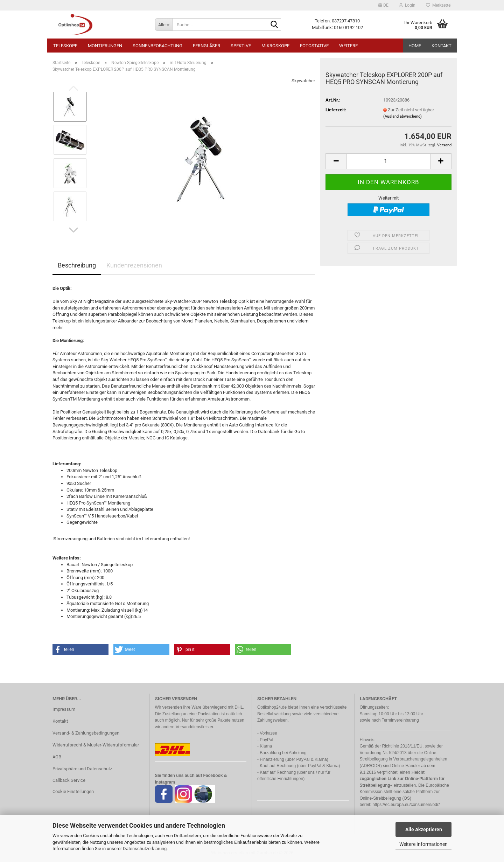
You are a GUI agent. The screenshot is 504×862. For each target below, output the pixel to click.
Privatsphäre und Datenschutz (82, 769)
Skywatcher (303, 81)
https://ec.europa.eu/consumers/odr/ (406, 805)
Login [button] (407, 5)
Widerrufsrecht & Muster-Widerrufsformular (96, 745)
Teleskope (65, 46)
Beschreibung (77, 265)
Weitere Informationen (423, 844)
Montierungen (105, 46)
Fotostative (314, 46)
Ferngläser (206, 46)
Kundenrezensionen (134, 265)
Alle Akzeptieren (424, 829)
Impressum (64, 709)
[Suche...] (164, 25)
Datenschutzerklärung (145, 849)
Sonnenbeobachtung (157, 46)
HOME (415, 46)
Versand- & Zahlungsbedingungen (86, 733)
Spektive (241, 46)
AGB (57, 757)
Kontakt (442, 46)
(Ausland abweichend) (402, 116)
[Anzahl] (388, 161)
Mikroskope (275, 46)
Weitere (348, 46)
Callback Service (69, 780)
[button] (383, 5)
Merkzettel (439, 5)
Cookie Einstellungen (73, 791)
